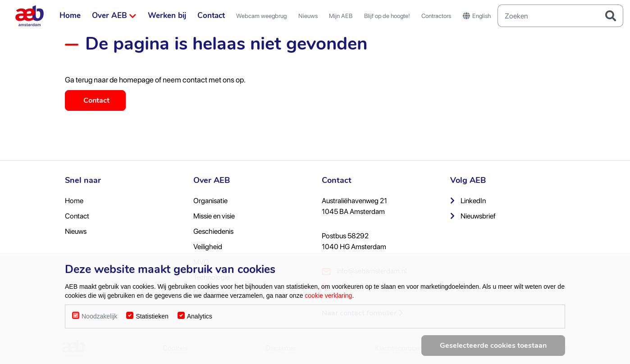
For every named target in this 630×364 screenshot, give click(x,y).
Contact (211, 16)
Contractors (436, 16)
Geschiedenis (213, 231)
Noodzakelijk (99, 323)
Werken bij (167, 16)
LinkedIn (468, 201)
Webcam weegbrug (261, 16)
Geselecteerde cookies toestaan (493, 352)
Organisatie (210, 201)
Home (70, 16)
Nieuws (308, 16)
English (477, 16)
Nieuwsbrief (473, 216)
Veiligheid (208, 247)
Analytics (200, 323)
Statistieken (152, 323)
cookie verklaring (328, 302)
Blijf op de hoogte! (387, 16)
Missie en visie (214, 216)
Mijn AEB (341, 16)
